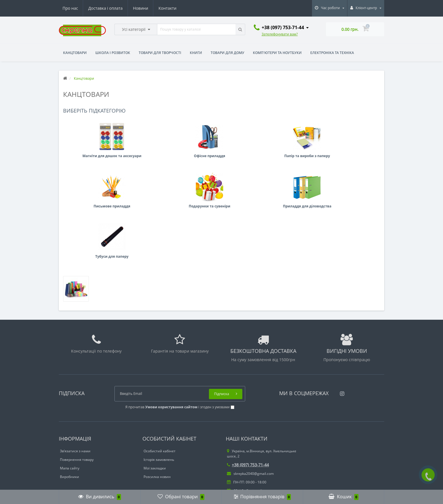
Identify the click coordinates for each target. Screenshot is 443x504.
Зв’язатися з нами (75, 420)
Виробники (70, 446)
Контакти (167, 8)
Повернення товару (77, 428)
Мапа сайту (70, 437)
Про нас (70, 8)
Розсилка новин (157, 446)
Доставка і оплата (105, 8)
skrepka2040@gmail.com (250, 442)
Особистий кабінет (160, 420)
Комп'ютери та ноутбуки (277, 53)
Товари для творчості (160, 53)
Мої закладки (155, 437)
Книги (196, 53)
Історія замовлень (159, 428)
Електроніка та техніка (332, 53)
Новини (141, 8)
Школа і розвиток (113, 53)
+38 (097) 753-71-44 (248, 434)
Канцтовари (75, 53)
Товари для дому (227, 53)
